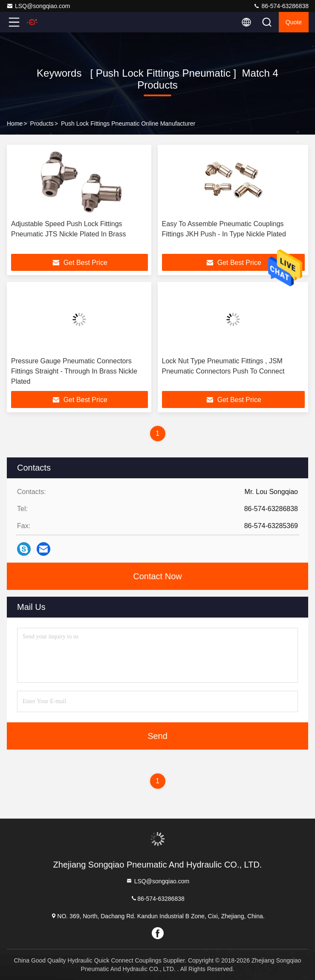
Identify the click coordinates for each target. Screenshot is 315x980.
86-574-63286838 (281, 6)
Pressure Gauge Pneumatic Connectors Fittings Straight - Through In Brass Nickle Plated (74, 371)
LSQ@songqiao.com (38, 6)
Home (15, 124)
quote (294, 22)
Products (42, 124)
